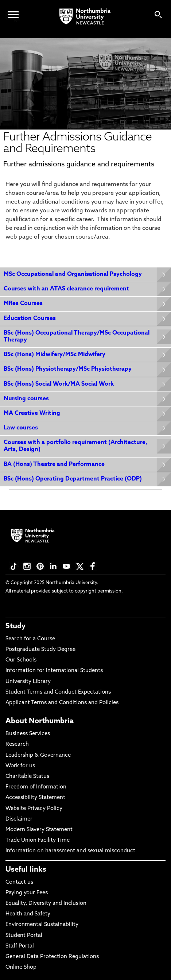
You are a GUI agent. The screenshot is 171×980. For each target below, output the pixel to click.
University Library (28, 682)
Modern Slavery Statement (39, 830)
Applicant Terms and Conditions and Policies (62, 703)
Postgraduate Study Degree (40, 650)
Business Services (28, 734)
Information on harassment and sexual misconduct (70, 851)
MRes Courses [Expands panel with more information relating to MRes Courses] (23, 304)
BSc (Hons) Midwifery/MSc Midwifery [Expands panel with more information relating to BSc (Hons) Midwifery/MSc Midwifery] (55, 355)
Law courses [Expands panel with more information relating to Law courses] (21, 428)
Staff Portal (20, 946)
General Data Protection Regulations (52, 957)
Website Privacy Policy (34, 809)
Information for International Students (54, 671)
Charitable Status (27, 777)
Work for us (20, 766)
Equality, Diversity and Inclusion (46, 904)
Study (15, 626)
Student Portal (24, 936)
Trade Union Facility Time (38, 840)
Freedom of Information (36, 787)
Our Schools (21, 660)
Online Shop (21, 967)
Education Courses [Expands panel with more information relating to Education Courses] (30, 319)
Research (17, 744)
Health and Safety (28, 914)
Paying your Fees (27, 893)
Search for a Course (30, 639)
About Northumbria (40, 721)
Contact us (19, 882)
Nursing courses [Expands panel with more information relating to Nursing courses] (26, 399)
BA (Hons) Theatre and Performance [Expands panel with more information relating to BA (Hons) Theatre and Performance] (54, 464)
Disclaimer (19, 819)
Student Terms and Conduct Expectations (58, 692)
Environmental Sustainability (42, 925)
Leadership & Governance (38, 755)
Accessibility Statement (35, 798)
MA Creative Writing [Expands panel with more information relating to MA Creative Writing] (32, 413)
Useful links (26, 870)
